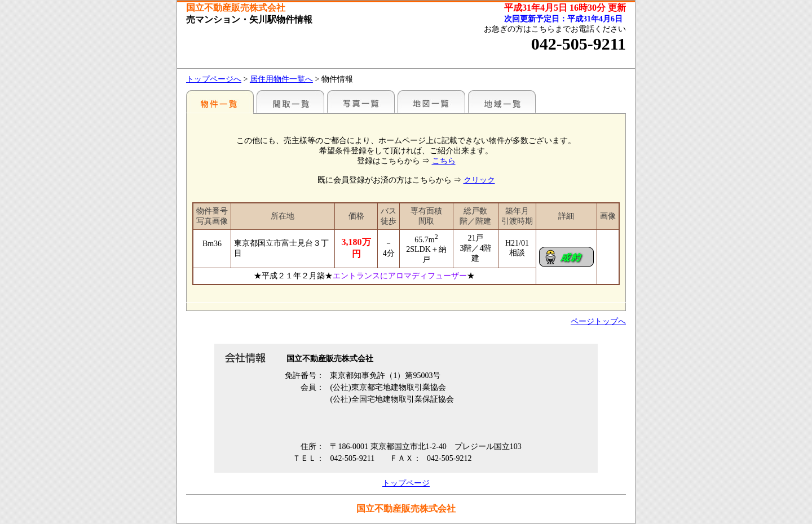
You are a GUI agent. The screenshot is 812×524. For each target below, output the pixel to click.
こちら (444, 161)
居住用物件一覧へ (281, 79)
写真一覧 (361, 101)
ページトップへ (598, 321)
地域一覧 (502, 101)
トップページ (406, 483)
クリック (479, 180)
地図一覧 (431, 101)
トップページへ (214, 79)
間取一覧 (290, 101)
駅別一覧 (220, 101)
